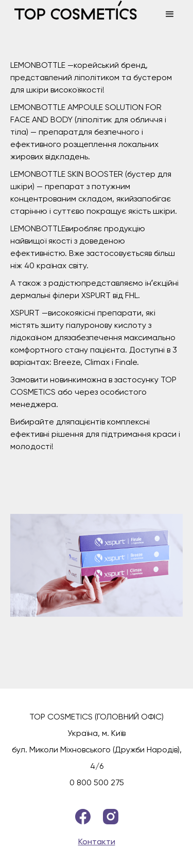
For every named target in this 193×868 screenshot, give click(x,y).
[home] (82, 14)
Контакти (97, 842)
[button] (170, 14)
